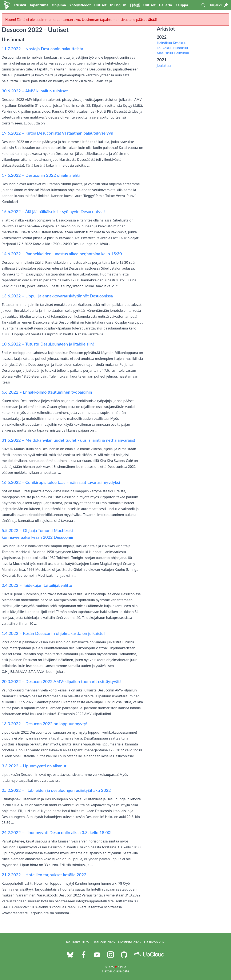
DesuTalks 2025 (77, 942)
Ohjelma (59, 5)
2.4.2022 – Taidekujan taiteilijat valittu (37, 585)
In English (118, 5)
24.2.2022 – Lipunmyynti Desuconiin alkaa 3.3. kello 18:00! (57, 832)
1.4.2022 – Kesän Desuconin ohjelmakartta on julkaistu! (53, 633)
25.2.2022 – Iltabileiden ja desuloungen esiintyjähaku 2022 (56, 790)
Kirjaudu (219, 5)
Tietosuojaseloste (115, 971)
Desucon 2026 (104, 942)
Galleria (166, 5)
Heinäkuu (164, 43)
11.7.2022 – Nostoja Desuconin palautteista (42, 49)
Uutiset (100, 5)
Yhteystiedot (80, 5)
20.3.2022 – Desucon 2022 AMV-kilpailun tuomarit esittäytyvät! (61, 681)
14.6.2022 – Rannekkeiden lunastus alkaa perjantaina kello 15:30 (62, 254)
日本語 (135, 5)
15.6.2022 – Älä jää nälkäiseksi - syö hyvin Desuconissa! (53, 211)
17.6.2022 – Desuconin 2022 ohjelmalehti (41, 175)
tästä (152, 20)
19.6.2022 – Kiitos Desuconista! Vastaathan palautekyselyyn (57, 133)
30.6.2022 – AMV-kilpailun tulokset (35, 91)
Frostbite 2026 (129, 942)
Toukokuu (165, 48)
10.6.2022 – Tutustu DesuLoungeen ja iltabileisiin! (48, 344)
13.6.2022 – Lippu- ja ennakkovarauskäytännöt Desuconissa (57, 296)
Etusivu (20, 5)
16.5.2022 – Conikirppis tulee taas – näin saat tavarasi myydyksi (61, 482)
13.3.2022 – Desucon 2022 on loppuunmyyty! (44, 724)
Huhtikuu (181, 48)
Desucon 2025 (155, 942)
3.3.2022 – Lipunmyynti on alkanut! (35, 766)
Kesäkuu (180, 43)
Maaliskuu (165, 53)
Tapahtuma (39, 5)
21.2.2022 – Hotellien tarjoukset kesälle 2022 (44, 875)
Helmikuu (182, 53)
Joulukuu (164, 66)
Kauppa (182, 5)
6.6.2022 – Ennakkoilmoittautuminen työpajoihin (47, 392)
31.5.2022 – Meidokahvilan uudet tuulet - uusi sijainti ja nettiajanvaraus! (68, 440)
